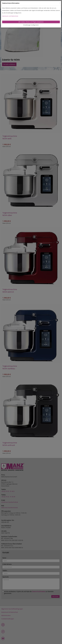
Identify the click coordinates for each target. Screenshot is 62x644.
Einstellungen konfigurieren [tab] (31, 25)
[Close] (59, 3)
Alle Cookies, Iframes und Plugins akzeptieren (31, 22)
